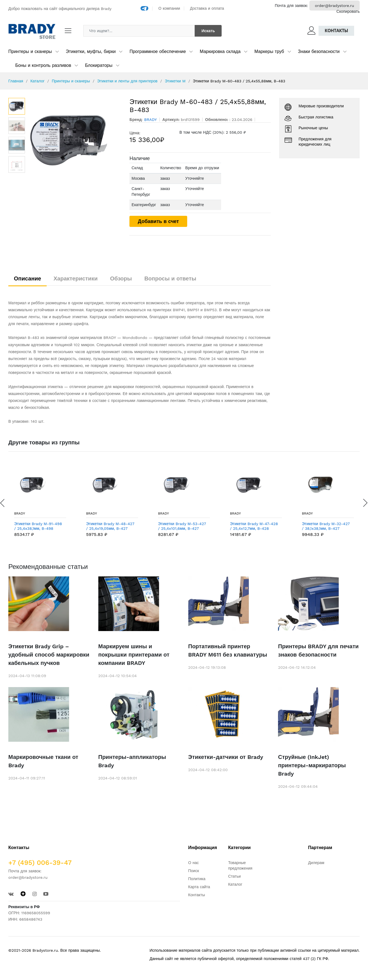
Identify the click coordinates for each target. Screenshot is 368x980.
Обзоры (121, 278)
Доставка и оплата (207, 8)
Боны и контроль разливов (43, 65)
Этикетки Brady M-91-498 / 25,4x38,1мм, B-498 (38, 526)
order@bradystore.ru (335, 6)
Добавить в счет (158, 221)
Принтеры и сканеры (30, 51)
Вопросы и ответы (170, 278)
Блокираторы (99, 65)
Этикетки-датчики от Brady (226, 757)
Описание (27, 278)
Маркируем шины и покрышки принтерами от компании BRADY (134, 655)
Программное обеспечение (158, 51)
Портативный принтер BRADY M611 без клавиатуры (228, 650)
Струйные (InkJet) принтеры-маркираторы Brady (312, 765)
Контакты (336, 31)
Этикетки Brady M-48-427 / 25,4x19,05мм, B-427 (110, 526)
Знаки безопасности (319, 51)
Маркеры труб (269, 51)
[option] (75, 140)
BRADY (20, 513)
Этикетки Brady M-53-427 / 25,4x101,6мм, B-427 (182, 526)
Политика (197, 879)
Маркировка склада (220, 51)
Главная (16, 81)
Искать (208, 31)
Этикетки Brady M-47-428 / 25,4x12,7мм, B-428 (254, 526)
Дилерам (316, 863)
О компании (169, 8)
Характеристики (76, 278)
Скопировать (348, 11)
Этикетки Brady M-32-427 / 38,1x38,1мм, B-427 (326, 526)
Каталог (37, 81)
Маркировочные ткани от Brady (43, 761)
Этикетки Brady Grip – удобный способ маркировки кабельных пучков (49, 655)
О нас (194, 863)
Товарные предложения (240, 865)
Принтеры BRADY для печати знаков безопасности (318, 650)
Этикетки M (175, 81)
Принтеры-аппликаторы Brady (132, 761)
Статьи (234, 876)
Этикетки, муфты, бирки (91, 51)
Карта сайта (199, 887)
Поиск (194, 871)
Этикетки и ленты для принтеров (127, 81)
